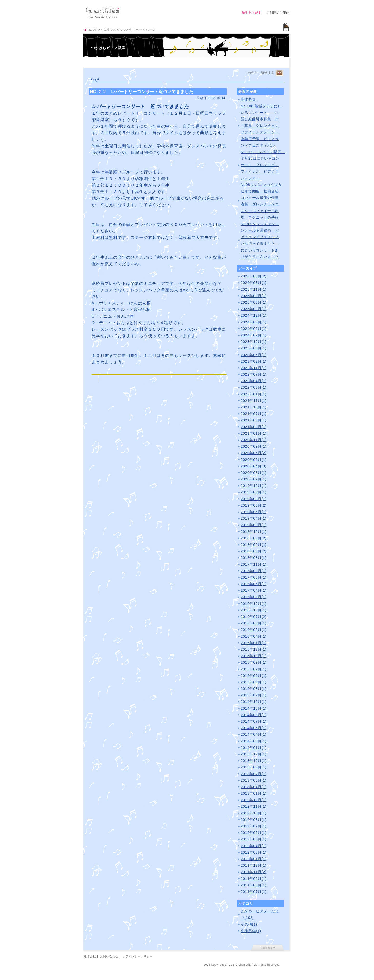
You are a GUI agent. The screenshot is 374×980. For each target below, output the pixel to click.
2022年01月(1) (254, 394)
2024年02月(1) (254, 335)
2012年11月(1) (254, 806)
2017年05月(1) (254, 584)
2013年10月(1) (254, 761)
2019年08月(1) (254, 499)
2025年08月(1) (254, 296)
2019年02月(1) (254, 525)
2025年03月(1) (254, 309)
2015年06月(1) (254, 676)
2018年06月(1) (254, 545)
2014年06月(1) (254, 728)
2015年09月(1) (254, 662)
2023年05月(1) (254, 355)
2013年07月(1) (254, 774)
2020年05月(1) (254, 460)
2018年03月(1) (254, 558)
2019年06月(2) (254, 505)
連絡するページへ (279, 73)
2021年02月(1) (254, 427)
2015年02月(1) (254, 695)
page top (268, 948)
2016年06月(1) (254, 623)
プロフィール (122, 62)
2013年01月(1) (254, 793)
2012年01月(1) (254, 859)
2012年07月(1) (254, 826)
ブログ (225, 62)
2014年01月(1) (254, 748)
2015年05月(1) (254, 682)
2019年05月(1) (254, 512)
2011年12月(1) (254, 865)
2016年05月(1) (254, 630)
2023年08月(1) (254, 348)
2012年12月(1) (254, 800)
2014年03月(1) (254, 741)
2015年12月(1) (254, 649)
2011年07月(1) (254, 892)
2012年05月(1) (254, 839)
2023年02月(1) (254, 361)
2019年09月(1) (254, 492)
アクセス (199, 62)
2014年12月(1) (254, 702)
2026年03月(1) (254, 283)
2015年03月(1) (254, 689)
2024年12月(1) (254, 315)
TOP (96, 62)
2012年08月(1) (254, 820)
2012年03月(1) (254, 852)
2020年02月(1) (254, 479)
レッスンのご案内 (148, 62)
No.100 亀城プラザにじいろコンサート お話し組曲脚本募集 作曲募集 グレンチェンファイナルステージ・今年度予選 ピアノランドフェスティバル (261, 126)
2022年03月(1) (254, 387)
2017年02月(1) (254, 597)
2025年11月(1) (254, 289)
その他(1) (249, 924)
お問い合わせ (109, 956)
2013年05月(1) (254, 780)
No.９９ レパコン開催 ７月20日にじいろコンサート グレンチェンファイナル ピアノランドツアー (263, 165)
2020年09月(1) (254, 446)
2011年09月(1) (254, 879)
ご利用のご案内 (278, 13)
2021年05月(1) (254, 420)
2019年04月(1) (254, 518)
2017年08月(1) (254, 577)
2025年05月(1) (254, 302)
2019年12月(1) (254, 486)
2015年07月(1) (254, 669)
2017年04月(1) (254, 590)
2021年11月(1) (254, 401)
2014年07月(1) (254, 721)
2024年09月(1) (254, 322)
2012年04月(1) (254, 846)
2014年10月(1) (254, 708)
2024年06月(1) (254, 329)
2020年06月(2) (254, 453)
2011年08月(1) (254, 885)
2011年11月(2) (254, 872)
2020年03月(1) (254, 473)
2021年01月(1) (254, 433)
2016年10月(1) (254, 610)
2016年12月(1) (254, 604)
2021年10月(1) (254, 407)
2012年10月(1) (254, 813)
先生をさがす (251, 13)
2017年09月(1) (254, 571)
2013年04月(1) (254, 787)
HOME (92, 30)
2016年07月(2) (254, 617)
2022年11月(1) (254, 368)
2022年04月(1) (254, 381)
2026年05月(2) (254, 276)
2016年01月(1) (254, 643)
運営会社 (90, 956)
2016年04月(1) (254, 636)
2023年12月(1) (254, 342)
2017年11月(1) (254, 564)
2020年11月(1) (254, 440)
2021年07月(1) (254, 414)
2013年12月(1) (254, 754)
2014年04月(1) (254, 734)
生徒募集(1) (251, 931)
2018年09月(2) (254, 538)
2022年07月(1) (254, 374)
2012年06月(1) (254, 833)
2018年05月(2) (254, 551)
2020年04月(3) (254, 466)
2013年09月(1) (254, 767)
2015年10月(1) (254, 656)
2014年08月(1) (254, 715)
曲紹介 (174, 62)
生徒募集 (248, 99)
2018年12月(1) (254, 532)
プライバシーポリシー (138, 956)
